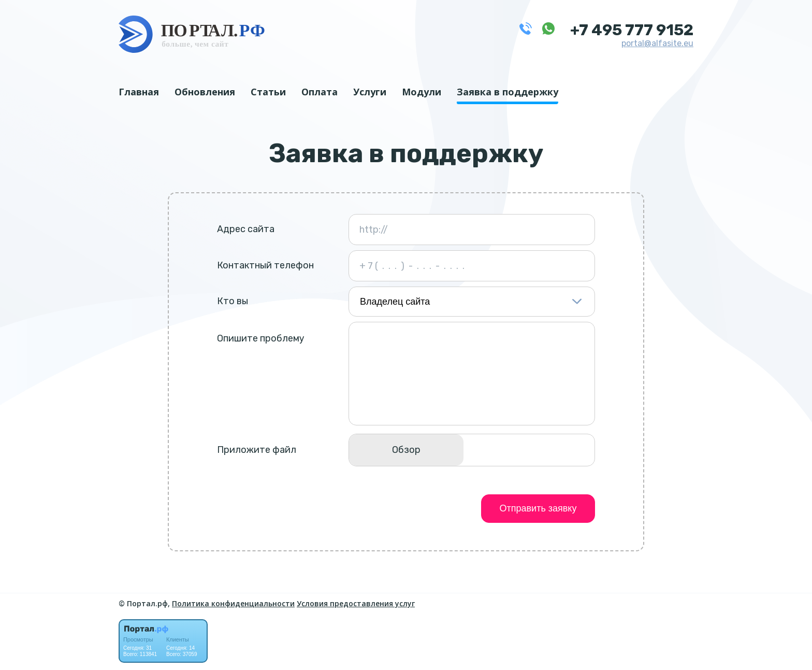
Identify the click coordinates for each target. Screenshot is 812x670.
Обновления (205, 92)
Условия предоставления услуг (356, 603)
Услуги (370, 92)
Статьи (268, 92)
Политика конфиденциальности (233, 603)
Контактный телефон (265, 265)
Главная (139, 92)
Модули (422, 92)
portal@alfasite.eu (657, 43)
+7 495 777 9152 (632, 30)
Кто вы (233, 301)
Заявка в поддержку (508, 92)
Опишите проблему (261, 338)
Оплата (320, 92)
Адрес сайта (246, 229)
